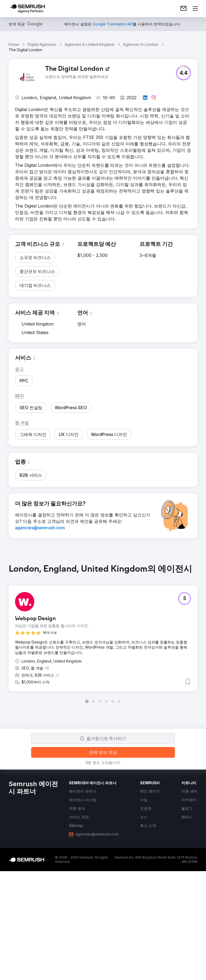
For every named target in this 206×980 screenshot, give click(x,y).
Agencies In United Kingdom (90, 44)
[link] (183, 9)
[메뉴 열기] (195, 9)
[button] (183, 73)
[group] (103, 634)
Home (14, 44)
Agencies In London (141, 44)
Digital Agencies (42, 44)
